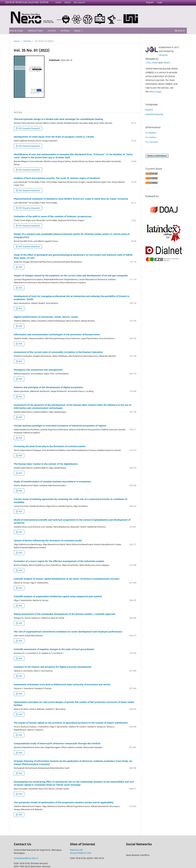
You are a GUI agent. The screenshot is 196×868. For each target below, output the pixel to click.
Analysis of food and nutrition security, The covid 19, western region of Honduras (57, 178)
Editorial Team (35, 31)
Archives (65, 31)
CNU (148, 63)
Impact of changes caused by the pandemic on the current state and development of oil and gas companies (71, 275)
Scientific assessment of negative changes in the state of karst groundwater (54, 649)
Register (150, 2)
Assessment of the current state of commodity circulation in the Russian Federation (58, 352)
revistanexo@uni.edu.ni (26, 858)
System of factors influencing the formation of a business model (48, 540)
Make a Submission (157, 156)
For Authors (151, 137)
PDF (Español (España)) (29, 128)
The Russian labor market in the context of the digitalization (46, 464)
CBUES (167, 63)
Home (58, 2)
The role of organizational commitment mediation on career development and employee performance (68, 632)
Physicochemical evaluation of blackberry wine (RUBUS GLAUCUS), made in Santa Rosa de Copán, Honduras (71, 199)
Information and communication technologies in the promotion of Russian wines (57, 334)
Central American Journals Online (27, 2)
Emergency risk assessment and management (38, 370)
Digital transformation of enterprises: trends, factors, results (46, 317)
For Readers (151, 133)
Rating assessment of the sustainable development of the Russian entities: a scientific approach (65, 614)
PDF (20, 267)
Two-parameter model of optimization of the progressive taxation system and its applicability (64, 802)
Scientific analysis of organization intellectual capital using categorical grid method (58, 596)
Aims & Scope (16, 31)
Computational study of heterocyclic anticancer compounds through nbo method (57, 743)
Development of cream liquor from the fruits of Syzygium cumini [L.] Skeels (54, 137)
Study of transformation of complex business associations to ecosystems (53, 481)
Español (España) (154, 114)
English (149, 110)
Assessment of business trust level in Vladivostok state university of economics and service (62, 684)
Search (180, 31)
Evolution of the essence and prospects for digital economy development (53, 667)
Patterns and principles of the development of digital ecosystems (48, 387)
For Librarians (152, 142)
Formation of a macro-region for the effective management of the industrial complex (59, 561)
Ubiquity (163, 55)
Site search (79, 2)
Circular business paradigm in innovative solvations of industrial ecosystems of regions (60, 426)
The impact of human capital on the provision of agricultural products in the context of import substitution (71, 723)
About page (155, 92)
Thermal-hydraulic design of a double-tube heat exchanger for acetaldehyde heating (58, 119)
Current (52, 31)
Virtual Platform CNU (81, 853)
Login (160, 2)
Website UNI (76, 850)
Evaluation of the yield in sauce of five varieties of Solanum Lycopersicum (53, 216)
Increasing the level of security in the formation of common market (50, 446)
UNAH (155, 63)
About (68, 2)
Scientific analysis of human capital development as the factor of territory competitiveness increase (67, 579)
